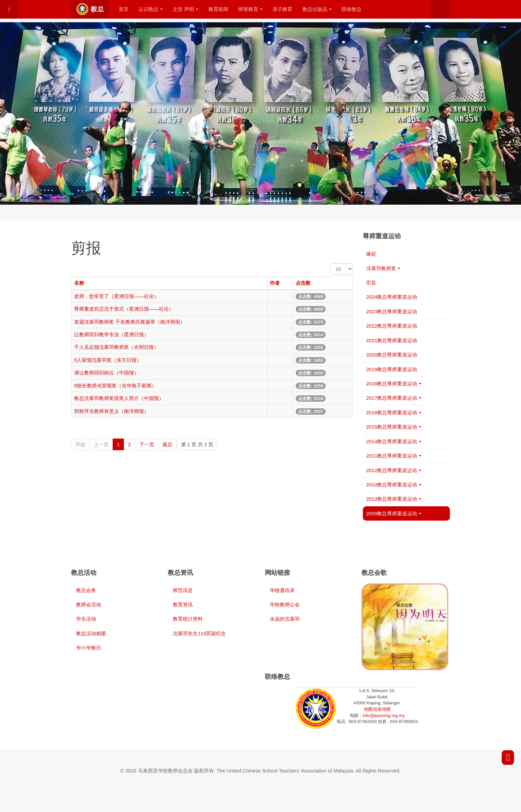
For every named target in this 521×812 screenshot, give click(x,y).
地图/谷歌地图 (377, 709)
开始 (80, 444)
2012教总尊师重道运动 (394, 470)
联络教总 (352, 9)
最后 (167, 444)
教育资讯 (183, 605)
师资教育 (250, 9)
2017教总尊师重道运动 (394, 398)
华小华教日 (89, 648)
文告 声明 (186, 9)
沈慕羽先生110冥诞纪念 (199, 633)
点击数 (303, 283)
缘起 (371, 254)
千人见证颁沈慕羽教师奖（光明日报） (116, 347)
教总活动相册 (91, 633)
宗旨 (371, 283)
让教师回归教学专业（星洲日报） (111, 334)
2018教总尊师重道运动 (394, 384)
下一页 (147, 444)
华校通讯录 (282, 590)
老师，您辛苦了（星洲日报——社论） (116, 296)
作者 (275, 283)
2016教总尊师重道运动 (394, 412)
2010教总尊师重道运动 (394, 485)
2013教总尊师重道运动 (394, 499)
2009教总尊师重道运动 (394, 513)
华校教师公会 (285, 605)
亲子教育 (282, 9)
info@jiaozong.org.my (384, 715)
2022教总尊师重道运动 (392, 326)
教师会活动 (89, 605)
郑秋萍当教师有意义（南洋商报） (111, 411)
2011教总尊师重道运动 (394, 456)
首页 (124, 9)
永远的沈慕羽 (285, 619)
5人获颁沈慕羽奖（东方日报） (108, 360)
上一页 (101, 444)
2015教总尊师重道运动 (394, 427)
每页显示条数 (330, 263)
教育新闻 (218, 9)
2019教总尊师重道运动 (392, 369)
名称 (79, 283)
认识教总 (151, 9)
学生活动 (86, 619)
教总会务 (86, 590)
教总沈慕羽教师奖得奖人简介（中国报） (119, 398)
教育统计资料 (188, 619)
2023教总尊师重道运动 (392, 311)
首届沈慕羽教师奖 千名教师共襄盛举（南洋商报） (130, 322)
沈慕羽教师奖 (383, 268)
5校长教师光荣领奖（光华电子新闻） (115, 386)
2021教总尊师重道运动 (392, 340)
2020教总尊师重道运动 (392, 355)
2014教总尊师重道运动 (394, 441)
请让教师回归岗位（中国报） (106, 373)
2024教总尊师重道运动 (392, 297)
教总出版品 (317, 9)
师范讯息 (183, 590)
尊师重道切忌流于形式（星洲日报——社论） (124, 309)
